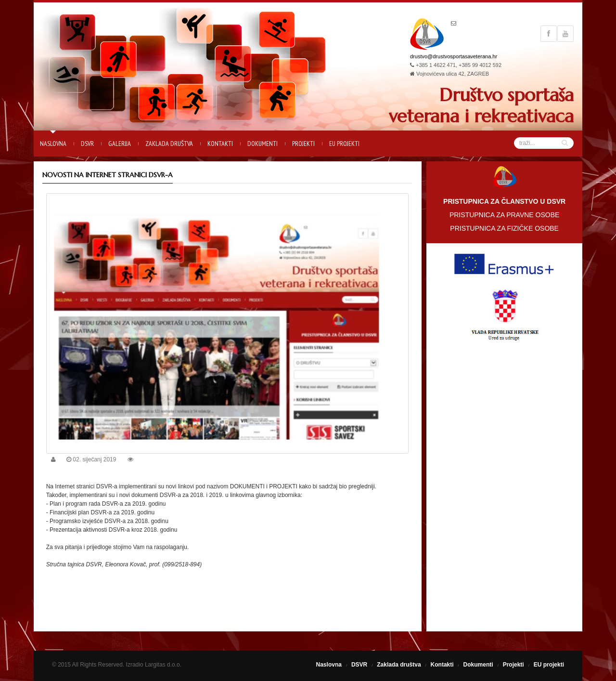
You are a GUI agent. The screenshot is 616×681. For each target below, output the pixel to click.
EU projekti (344, 144)
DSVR (87, 144)
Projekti (303, 144)
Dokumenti (263, 144)
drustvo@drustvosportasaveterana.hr (454, 56)
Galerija (120, 144)
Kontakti (220, 144)
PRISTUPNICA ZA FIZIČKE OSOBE (504, 228)
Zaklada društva (169, 144)
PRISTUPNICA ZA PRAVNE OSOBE (504, 215)
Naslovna (53, 144)
